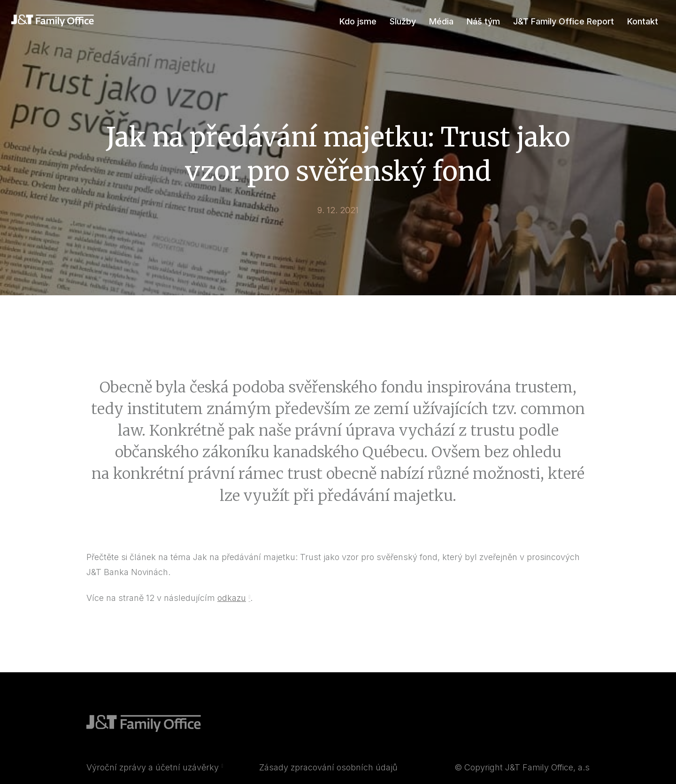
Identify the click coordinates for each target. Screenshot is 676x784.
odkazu (232, 606)
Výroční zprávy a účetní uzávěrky (153, 775)
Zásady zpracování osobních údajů (328, 775)
